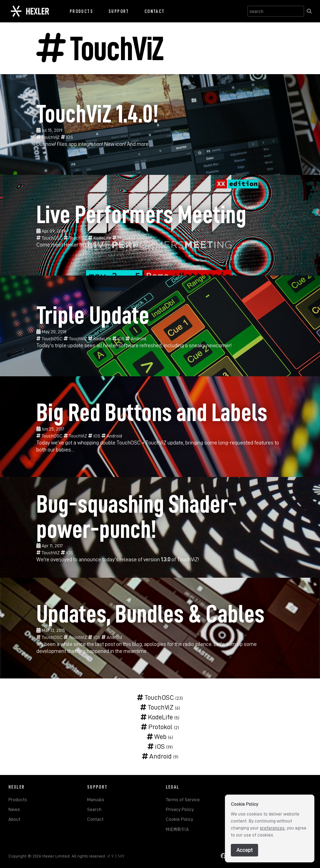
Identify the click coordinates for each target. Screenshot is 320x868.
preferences (272, 828)
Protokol (124, 238)
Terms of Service (183, 799)
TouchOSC (50, 238)
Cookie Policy (179, 819)
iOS (67, 137)
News (14, 809)
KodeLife (100, 238)
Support (119, 11)
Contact (155, 11)
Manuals (96, 799)
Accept (244, 850)
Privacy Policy (180, 809)
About (14, 819)
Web (157, 737)
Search (94, 809)
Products (81, 11)
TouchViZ (49, 137)
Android (136, 339)
